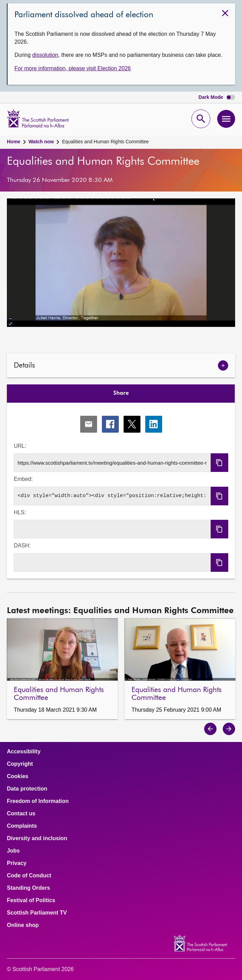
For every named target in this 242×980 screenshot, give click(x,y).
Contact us (21, 814)
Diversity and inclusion (37, 838)
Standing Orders (28, 888)
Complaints (22, 826)
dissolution (45, 55)
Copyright (20, 764)
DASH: (22, 545)
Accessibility (24, 752)
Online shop (23, 925)
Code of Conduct (29, 876)
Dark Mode (217, 97)
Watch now (41, 142)
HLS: (20, 512)
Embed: (23, 479)
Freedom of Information (38, 801)
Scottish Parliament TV (37, 913)
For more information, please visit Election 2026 (73, 68)
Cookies (18, 776)
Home (14, 142)
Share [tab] (121, 393)
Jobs (13, 851)
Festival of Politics (31, 900)
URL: (20, 446)
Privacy (17, 863)
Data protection (27, 789)
